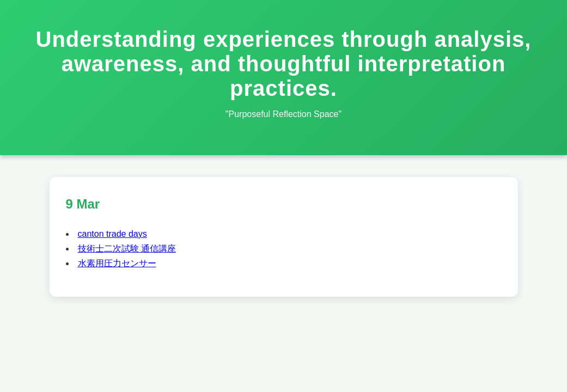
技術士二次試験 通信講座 (127, 249)
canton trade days (112, 234)
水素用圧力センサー (117, 263)
